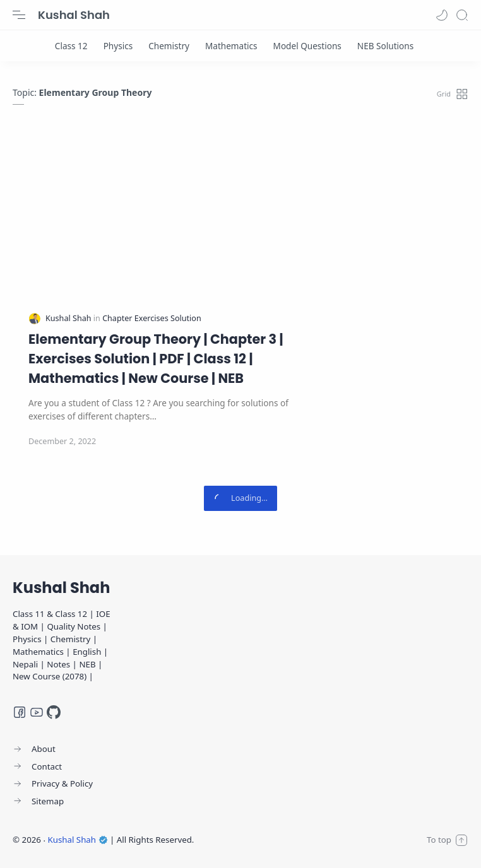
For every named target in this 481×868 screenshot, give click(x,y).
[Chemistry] (169, 46)
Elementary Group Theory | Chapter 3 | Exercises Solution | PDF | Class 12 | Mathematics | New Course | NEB (156, 359)
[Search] (462, 15)
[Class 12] (71, 46)
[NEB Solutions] (385, 46)
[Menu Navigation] (19, 15)
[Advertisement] (240, 218)
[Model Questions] (307, 46)
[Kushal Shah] (69, 318)
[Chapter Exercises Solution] (152, 318)
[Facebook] (20, 712)
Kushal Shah (74, 15)
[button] (442, 15)
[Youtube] (37, 712)
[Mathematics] (231, 46)
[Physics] (118, 46)
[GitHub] (54, 712)
